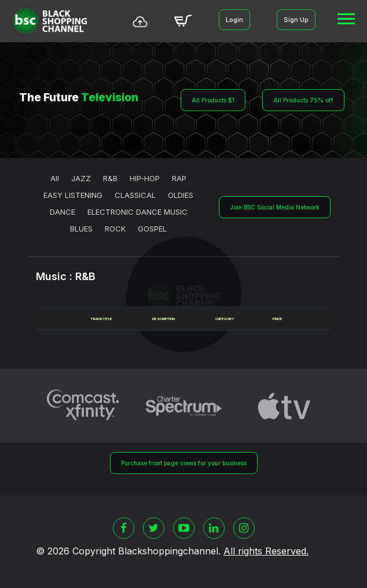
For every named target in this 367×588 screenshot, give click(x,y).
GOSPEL (152, 229)
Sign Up (296, 20)
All (55, 178)
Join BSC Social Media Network (275, 207)
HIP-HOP (145, 178)
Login (234, 20)
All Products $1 (213, 100)
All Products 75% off (303, 100)
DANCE (63, 212)
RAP (179, 178)
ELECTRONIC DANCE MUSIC (137, 212)
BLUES (81, 229)
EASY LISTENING (73, 195)
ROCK (115, 229)
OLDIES (181, 195)
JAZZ (81, 178)
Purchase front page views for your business (184, 463)
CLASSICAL (135, 195)
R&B (110, 178)
